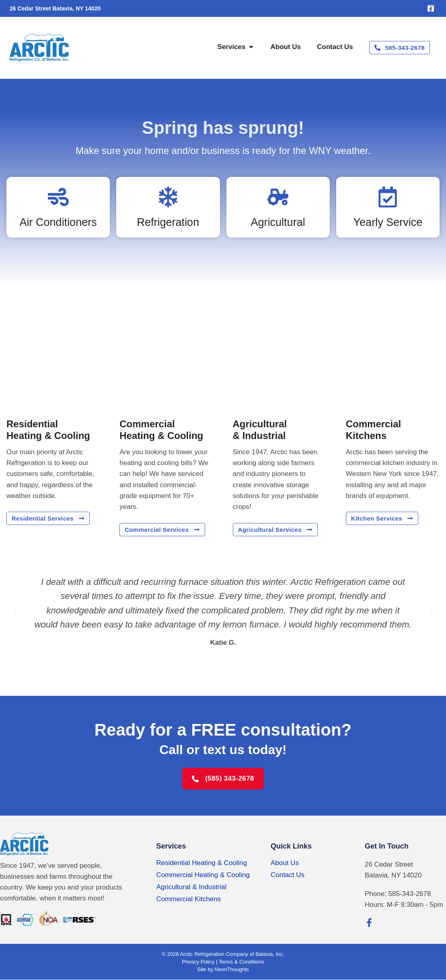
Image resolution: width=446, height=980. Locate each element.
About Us (285, 863)
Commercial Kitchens (188, 899)
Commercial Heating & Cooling (203, 875)
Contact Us (288, 875)
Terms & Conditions (241, 962)
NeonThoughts (232, 970)
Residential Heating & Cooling (201, 863)
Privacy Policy (198, 962)
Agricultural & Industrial (191, 887)
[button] (14, 611)
